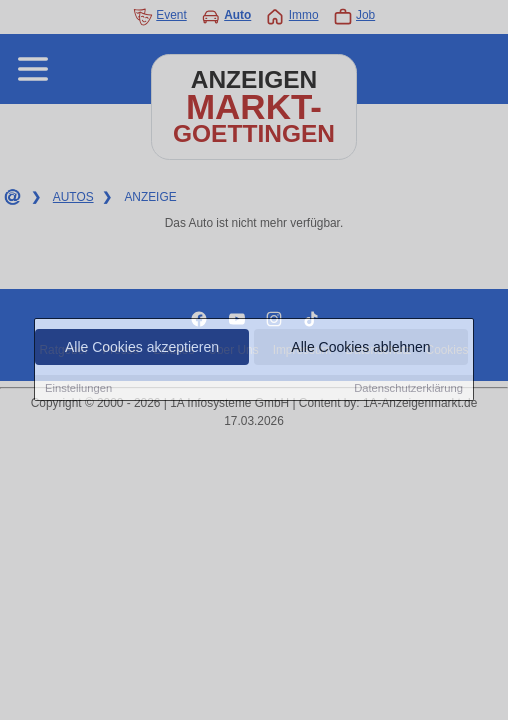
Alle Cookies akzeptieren (142, 347)
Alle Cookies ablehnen (360, 347)
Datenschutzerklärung (408, 388)
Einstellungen (78, 388)
